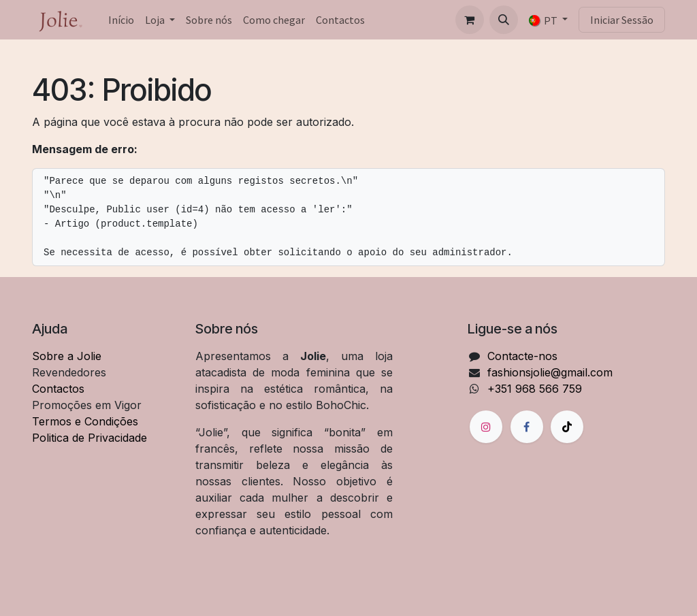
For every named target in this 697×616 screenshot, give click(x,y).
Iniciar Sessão (622, 20)
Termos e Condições (85, 421)
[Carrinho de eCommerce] (470, 20)
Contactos (58, 389)
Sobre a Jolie (67, 356)
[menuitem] (121, 20)
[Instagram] (486, 427)
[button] (504, 20)
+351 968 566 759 (535, 389)
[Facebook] (527, 427)
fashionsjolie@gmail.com (550, 372)
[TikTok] (567, 427)
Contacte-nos (522, 356)
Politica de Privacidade (90, 438)
